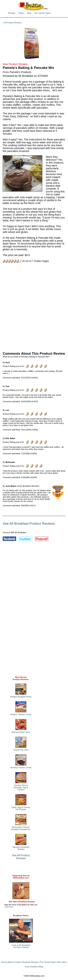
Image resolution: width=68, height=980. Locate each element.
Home (3, 962)
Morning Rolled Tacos (21, 732)
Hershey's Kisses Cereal (21, 768)
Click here (9, 907)
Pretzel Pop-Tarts (21, 750)
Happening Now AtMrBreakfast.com (21, 877)
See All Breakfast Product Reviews (29, 524)
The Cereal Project (42, 13)
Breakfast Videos (21, 915)
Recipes (12, 13)
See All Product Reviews (21, 857)
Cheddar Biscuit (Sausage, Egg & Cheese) (21, 787)
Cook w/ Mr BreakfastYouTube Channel (21, 946)
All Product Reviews (13, 23)
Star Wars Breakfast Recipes (22, 902)
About (10, 962)
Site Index (62, 962)
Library (21, 13)
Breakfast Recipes (30, 962)
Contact (18, 962)
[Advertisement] (34, 307)
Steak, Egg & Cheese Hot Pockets (21, 808)
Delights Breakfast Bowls (21, 697)
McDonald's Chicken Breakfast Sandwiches (21, 828)
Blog (29, 13)
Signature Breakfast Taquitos (21, 848)
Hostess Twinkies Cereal (21, 714)
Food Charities (31, 967)
